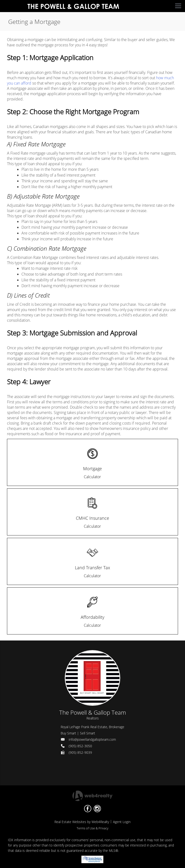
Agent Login (122, 822)
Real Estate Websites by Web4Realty (82, 822)
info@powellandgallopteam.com (92, 739)
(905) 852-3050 (80, 746)
